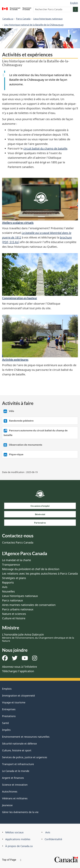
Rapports (8, 582)
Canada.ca (8, 19)
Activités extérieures (15, 360)
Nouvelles (8, 591)
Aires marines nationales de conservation (29, 605)
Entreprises (9, 709)
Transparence (11, 565)
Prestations (9, 716)
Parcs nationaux (13, 600)
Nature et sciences (14, 614)
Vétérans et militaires (15, 798)
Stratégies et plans (14, 578)
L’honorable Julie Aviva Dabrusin (38, 638)
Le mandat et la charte (17, 560)
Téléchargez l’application (18, 671)
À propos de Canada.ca (19, 846)
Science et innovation (15, 785)
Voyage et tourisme (14, 702)
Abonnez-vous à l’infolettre (20, 667)
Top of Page (12, 860)
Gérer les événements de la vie (20, 812)
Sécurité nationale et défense (19, 744)
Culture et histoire (14, 618)
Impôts (6, 730)
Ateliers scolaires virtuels (18, 223)
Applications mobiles (18, 839)
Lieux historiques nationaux (48, 19)
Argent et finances (13, 778)
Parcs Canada (23, 19)
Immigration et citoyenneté (18, 696)
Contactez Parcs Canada (18, 542)
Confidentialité (53, 839)
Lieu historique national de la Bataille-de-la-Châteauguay (34, 25)
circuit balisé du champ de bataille (45, 148)
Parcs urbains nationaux (18, 609)
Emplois (7, 689)
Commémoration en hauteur (20, 298)
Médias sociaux (14, 832)
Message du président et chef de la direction (31, 569)
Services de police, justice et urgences (25, 757)
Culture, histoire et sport (17, 750)
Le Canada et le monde (16, 771)
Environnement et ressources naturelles (26, 737)
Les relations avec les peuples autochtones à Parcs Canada (40, 574)
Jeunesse (7, 805)
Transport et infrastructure (18, 764)
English (74, 3)
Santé (5, 723)
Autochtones (10, 791)
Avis (5, 587)
